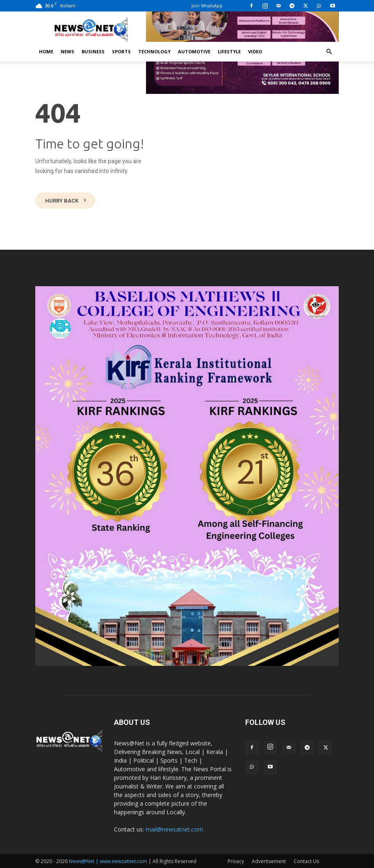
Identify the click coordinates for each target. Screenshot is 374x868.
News (67, 51)
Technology (154, 51)
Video (255, 51)
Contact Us (306, 860)
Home (46, 51)
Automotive (194, 51)
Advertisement (269, 860)
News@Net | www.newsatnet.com (108, 860)
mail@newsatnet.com (174, 828)
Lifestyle (229, 51)
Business (93, 51)
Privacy (236, 860)
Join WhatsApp (207, 6)
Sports (121, 51)
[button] (329, 52)
